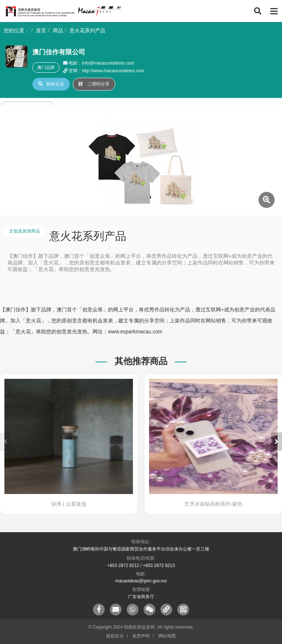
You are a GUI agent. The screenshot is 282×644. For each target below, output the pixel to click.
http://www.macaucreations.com (113, 71)
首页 (41, 30)
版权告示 (115, 636)
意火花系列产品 (87, 30)
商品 (58, 30)
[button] (276, 442)
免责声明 (141, 636)
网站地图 (167, 636)
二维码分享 (94, 84)
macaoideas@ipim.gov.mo (141, 581)
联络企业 (51, 84)
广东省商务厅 (141, 597)
